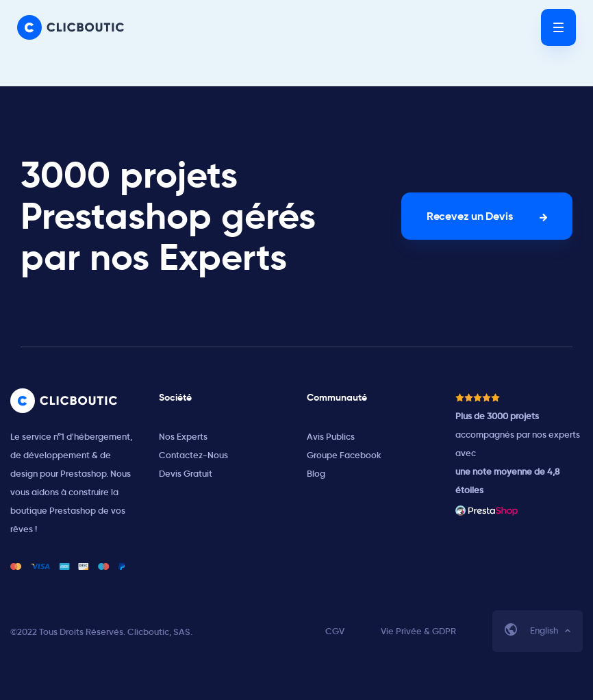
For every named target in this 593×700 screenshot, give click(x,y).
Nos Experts (183, 437)
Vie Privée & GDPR (418, 631)
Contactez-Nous (193, 455)
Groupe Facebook (344, 455)
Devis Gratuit (186, 474)
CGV (335, 631)
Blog (316, 474)
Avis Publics (331, 437)
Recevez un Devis (469, 216)
